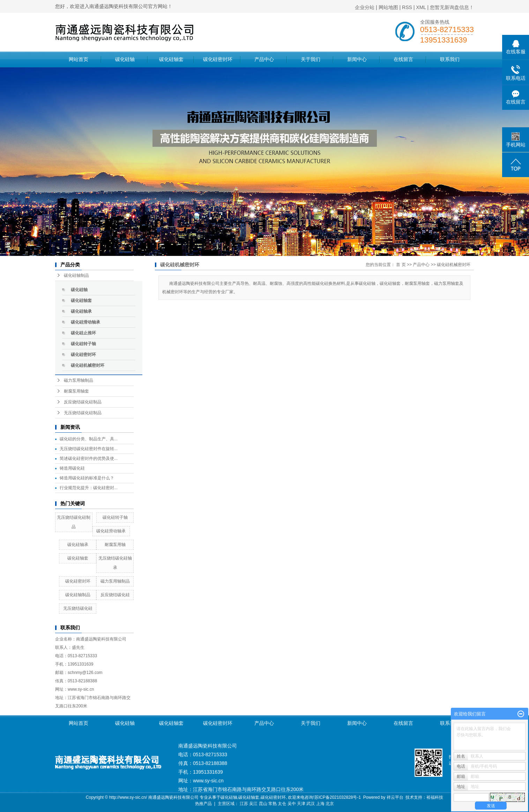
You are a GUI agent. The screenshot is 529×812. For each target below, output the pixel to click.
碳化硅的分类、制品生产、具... (89, 439)
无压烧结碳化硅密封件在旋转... (89, 449)
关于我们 (311, 59)
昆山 (263, 804)
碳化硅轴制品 (76, 275)
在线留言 (403, 59)
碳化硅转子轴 (83, 344)
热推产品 (203, 804)
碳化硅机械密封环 (88, 365)
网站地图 (388, 7)
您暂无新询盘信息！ (452, 7)
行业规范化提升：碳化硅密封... (89, 488)
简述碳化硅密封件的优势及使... (89, 458)
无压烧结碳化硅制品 (83, 413)
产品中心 (264, 59)
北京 (330, 804)
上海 (320, 804)
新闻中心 (357, 59)
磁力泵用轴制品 (79, 380)
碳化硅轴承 (81, 311)
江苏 (244, 804)
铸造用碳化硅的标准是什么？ (87, 478)
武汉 (311, 804)
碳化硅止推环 (83, 333)
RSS (407, 7)
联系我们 (450, 59)
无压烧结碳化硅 (78, 608)
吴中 (292, 804)
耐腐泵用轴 (115, 545)
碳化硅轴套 (171, 59)
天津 (301, 804)
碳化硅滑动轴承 (85, 322)
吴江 (253, 804)
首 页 (401, 265)
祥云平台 (395, 797)
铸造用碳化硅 (72, 468)
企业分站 (365, 7)
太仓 (282, 804)
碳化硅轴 (125, 59)
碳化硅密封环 (218, 59)
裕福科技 (435, 797)
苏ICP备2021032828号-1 (338, 797)
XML (421, 7)
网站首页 (79, 59)
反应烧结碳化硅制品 (83, 402)
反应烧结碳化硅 (115, 595)
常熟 (273, 804)
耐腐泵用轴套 (76, 391)
